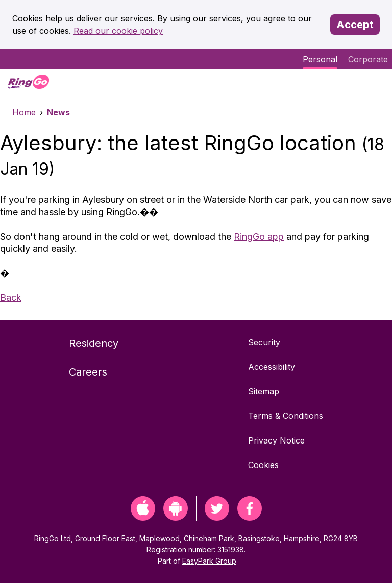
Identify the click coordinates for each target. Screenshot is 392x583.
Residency (94, 343)
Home (24, 112)
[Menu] (376, 81)
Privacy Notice (276, 440)
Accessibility (272, 367)
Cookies (263, 465)
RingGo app (259, 236)
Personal (320, 59)
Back (11, 298)
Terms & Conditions (286, 416)
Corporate (368, 59)
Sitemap (264, 391)
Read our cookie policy (118, 31)
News (58, 112)
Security (264, 342)
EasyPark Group (209, 561)
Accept (355, 25)
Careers (88, 372)
